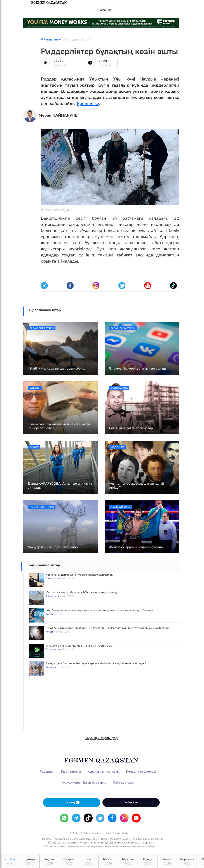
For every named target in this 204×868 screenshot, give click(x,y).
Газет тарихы (71, 772)
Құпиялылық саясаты (103, 772)
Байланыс (131, 802)
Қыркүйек (187, 861)
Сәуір (89, 861)
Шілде (148, 861)
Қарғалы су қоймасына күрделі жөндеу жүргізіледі (79, 575)
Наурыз (69, 861)
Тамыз (167, 861)
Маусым (128, 861)
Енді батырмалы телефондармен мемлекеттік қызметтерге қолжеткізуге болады (99, 610)
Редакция (47, 772)
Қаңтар (30, 861)
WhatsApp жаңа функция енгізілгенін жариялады (79, 646)
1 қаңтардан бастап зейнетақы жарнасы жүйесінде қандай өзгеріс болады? (96, 663)
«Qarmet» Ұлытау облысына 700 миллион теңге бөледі (81, 593)
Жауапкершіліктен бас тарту (84, 783)
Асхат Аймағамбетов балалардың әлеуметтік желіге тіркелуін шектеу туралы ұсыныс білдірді (107, 628)
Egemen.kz (88, 104)
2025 (10, 861)
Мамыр (108, 861)
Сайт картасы (123, 783)
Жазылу (72, 802)
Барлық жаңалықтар (101, 738)
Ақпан (49, 861)
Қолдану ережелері (141, 772)
